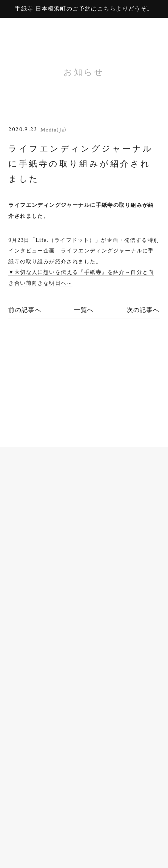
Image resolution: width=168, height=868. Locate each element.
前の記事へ (25, 310)
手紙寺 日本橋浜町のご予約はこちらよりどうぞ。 (84, 9)
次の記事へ (143, 310)
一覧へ (84, 310)
